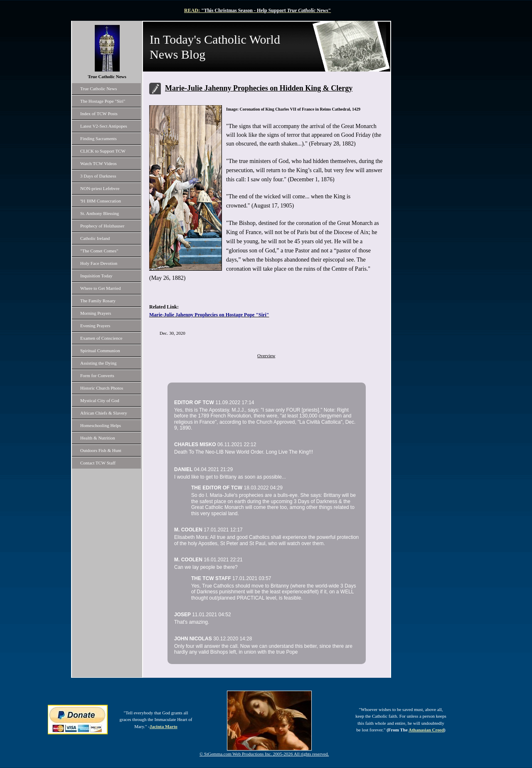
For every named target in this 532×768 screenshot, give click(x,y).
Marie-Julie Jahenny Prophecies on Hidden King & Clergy (259, 88)
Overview (266, 356)
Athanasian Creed (426, 730)
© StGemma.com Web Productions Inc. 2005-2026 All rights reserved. (264, 754)
